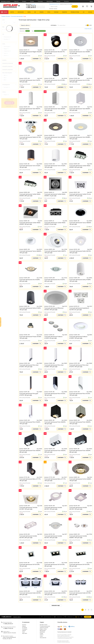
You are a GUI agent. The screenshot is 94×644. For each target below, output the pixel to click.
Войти (91, 1)
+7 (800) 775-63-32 (35, 6)
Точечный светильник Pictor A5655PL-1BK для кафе (55, 423)
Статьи (41, 636)
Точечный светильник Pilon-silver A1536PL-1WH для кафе (54, 366)
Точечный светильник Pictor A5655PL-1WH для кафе (80, 423)
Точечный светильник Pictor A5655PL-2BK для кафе (30, 451)
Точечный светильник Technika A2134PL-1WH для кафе (28, 508)
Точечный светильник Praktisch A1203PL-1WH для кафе (78, 337)
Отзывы (32, 1)
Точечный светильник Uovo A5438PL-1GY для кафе (80, 52)
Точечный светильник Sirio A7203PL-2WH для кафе (30, 280)
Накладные (7, 39)
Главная (3, 16)
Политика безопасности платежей (64, 632)
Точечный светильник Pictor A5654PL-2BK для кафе (80, 451)
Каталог (4, 12)
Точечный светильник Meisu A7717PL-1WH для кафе (55, 480)
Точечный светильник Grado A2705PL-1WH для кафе (55, 594)
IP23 (5, 78)
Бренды (58, 1)
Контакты (66, 1)
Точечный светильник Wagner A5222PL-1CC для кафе (31, 52)
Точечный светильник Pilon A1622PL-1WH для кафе (30, 423)
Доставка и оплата (6, 1)
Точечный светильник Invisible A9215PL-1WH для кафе (53, 537)
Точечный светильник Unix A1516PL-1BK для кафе (55, 81)
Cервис (42, 622)
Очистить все (88, 29)
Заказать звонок (17, 617)
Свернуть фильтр (25, 25)
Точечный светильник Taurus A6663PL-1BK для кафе (80, 223)
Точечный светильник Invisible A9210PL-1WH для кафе (53, 508)
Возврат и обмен (43, 629)
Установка (40, 1)
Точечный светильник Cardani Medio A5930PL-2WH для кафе (80, 166)
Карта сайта (25, 633)
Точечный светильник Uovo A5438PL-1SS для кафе (55, 138)
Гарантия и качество (44, 628)
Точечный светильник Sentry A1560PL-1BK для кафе (30, 309)
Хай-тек (6, 55)
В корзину (37, 59)
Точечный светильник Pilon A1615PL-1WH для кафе (80, 394)
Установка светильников (45, 626)
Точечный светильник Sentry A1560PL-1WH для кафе (80, 280)
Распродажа (25, 629)
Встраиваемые (8, 37)
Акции (23, 632)
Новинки (24, 630)
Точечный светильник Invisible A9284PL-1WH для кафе (78, 537)
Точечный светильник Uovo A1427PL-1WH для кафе (30, 81)
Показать (9, 103)
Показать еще (56, 605)
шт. (77, 617)
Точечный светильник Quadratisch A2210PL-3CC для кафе (79, 309)
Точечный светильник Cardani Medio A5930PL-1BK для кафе (30, 223)
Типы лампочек (43, 638)
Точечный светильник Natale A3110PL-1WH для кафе (30, 138)
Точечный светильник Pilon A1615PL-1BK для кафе (55, 394)
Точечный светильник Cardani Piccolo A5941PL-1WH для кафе (80, 195)
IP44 (5, 80)
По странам (25, 628)
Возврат (24, 1)
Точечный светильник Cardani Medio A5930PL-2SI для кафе (55, 223)
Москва (34, 4)
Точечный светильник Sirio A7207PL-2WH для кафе (55, 280)
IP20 (6, 75)
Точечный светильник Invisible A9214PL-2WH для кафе (28, 537)
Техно (6, 53)
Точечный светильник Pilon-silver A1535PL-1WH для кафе (29, 366)
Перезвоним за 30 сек (54, 4)
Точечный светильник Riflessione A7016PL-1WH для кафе (54, 309)
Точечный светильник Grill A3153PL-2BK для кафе (55, 565)
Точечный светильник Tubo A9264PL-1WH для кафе (80, 109)
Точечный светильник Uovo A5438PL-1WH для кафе (80, 138)
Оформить (88, 617)
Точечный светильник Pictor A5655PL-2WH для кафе (55, 451)
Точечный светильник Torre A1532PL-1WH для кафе (55, 166)
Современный (7, 51)
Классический (7, 47)
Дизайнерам (50, 1)
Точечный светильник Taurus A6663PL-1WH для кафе (30, 252)
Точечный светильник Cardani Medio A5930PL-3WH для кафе (30, 195)
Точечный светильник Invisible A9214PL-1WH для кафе (78, 508)
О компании (26, 622)
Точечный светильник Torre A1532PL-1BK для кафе (30, 166)
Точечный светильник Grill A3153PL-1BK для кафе (30, 565)
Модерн (6, 49)
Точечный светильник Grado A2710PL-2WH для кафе (80, 594)
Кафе (28, 31)
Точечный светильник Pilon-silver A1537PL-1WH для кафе (79, 366)
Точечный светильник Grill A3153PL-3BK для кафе (80, 565)
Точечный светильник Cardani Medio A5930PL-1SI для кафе (55, 195)
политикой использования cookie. (65, 638)
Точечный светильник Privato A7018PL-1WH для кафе (30, 337)
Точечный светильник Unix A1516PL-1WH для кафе (80, 81)
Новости (42, 635)
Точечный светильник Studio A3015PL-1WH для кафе (80, 252)
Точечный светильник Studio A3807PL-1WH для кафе (55, 252)
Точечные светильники (17, 16)
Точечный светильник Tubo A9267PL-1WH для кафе (30, 109)
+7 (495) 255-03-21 (35, 7)
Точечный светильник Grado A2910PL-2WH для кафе (30, 594)
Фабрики (24, 626)
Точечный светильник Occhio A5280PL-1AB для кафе (80, 480)
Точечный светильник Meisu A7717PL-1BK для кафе (30, 480)
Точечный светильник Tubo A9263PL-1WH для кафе (55, 109)
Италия (6, 95)
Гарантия (16, 1)
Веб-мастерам (43, 630)
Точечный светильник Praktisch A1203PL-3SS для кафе (53, 337)
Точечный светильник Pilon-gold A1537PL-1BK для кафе (29, 394)
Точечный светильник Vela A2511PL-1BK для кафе (55, 52)
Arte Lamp (7, 87)
